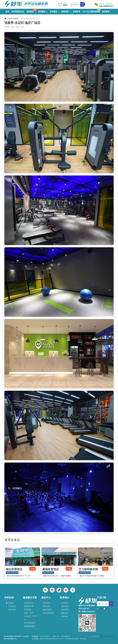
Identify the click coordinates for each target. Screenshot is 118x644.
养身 (99, 10)
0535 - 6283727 (12, 573)
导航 (32, 569)
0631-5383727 (48, 573)
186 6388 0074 (85, 573)
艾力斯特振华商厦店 (88, 571)
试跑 (35, 10)
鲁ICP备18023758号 (107, 636)
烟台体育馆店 (14, 569)
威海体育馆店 (50, 569)
